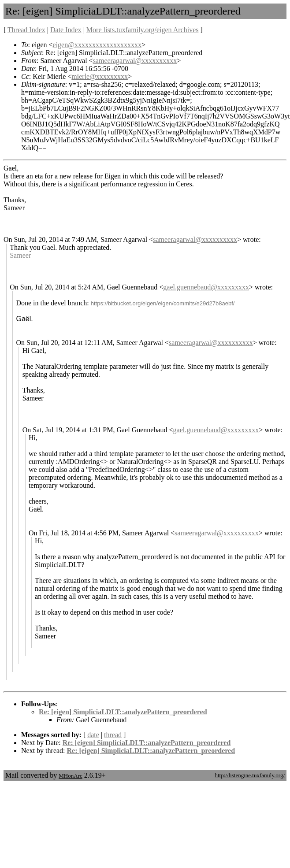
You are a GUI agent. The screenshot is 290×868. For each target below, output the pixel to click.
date (93, 735)
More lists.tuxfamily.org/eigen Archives (143, 30)
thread (113, 735)
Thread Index (26, 30)
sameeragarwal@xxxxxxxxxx (135, 61)
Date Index (66, 30)
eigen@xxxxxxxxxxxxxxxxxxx (97, 45)
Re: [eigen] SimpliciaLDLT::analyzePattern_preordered (123, 712)
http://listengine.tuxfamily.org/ (250, 775)
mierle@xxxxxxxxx (100, 76)
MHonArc (70, 776)
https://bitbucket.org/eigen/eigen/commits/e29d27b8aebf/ (163, 303)
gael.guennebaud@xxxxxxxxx (206, 287)
